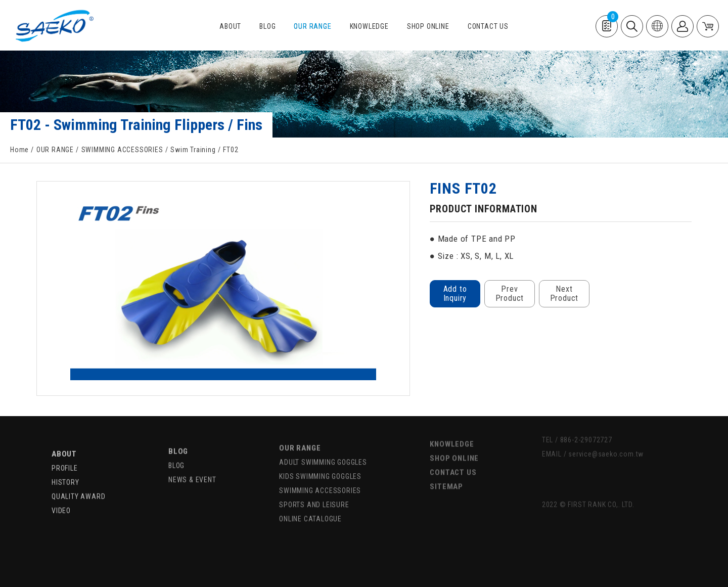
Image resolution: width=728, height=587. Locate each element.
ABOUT (230, 27)
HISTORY (65, 468)
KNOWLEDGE (369, 27)
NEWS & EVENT (192, 464)
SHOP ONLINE (428, 27)
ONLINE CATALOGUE (310, 504)
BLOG (267, 27)
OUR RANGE (312, 27)
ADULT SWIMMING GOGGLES (323, 447)
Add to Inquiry (455, 293)
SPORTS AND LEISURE (314, 490)
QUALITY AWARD (78, 482)
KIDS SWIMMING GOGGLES (320, 462)
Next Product (564, 293)
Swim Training (193, 150)
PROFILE (65, 454)
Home (19, 150)
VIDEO (61, 496)
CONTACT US (488, 27)
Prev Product (509, 293)
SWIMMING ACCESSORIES (122, 150)
